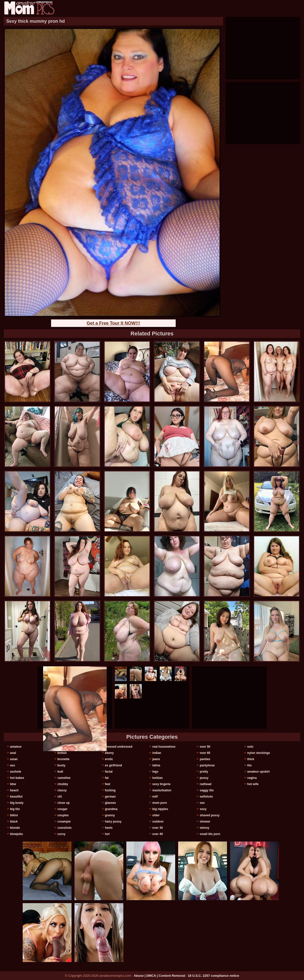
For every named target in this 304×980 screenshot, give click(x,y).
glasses (110, 803)
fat (107, 778)
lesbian (157, 778)
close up (64, 803)
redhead (206, 784)
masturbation (162, 790)
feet (108, 784)
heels (109, 828)
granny (110, 815)
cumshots (65, 828)
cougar (63, 809)
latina (156, 765)
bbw (13, 784)
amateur (16, 747)
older (156, 815)
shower (205, 822)
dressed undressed (119, 747)
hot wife (253, 784)
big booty (17, 803)
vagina (252, 778)
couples (63, 815)
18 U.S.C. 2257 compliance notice (214, 976)
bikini (14, 815)
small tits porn (210, 834)
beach (14, 790)
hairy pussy (113, 822)
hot (107, 834)
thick (251, 759)
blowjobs (16, 834)
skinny (205, 828)
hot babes (17, 778)
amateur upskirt (258, 772)
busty (62, 765)
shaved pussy (210, 815)
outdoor (158, 822)
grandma (111, 809)
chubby (63, 784)
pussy (204, 778)
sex (202, 803)
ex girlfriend (114, 765)
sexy (203, 809)
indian (157, 753)
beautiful (16, 797)
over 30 (157, 828)
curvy (62, 834)
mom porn (160, 803)
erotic (109, 759)
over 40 (157, 834)
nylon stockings (259, 753)
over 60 (205, 753)
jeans (156, 759)
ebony (109, 753)
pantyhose (207, 765)
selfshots (206, 797)
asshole (16, 772)
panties (205, 759)
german (110, 797)
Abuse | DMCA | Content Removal (160, 976)
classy (62, 790)
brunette (64, 759)
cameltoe (64, 778)
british (62, 753)
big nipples (160, 809)
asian (14, 759)
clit (60, 797)
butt (60, 772)
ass (12, 765)
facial (109, 772)
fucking (110, 790)
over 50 (205, 747)
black (14, 822)
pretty (204, 772)
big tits (15, 809)
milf (155, 797)
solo (250, 747)
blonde (15, 828)
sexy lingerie (161, 784)
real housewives (164, 747)
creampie (64, 822)
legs (155, 772)
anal (13, 753)
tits (249, 765)
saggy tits (207, 790)
